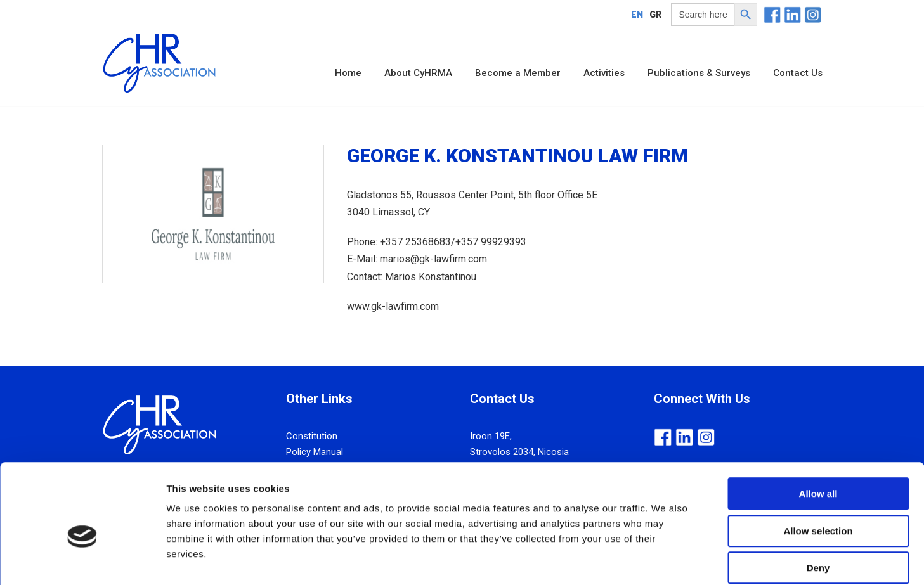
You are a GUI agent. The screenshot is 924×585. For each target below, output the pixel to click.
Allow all (818, 430)
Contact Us (798, 73)
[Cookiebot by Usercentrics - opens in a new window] (82, 560)
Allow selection (818, 467)
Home (348, 73)
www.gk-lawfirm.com (393, 306)
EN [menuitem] (637, 15)
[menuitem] (637, 14)
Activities (604, 73)
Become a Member (518, 73)
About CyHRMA (418, 73)
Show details (666, 560)
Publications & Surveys (699, 73)
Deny (818, 504)
